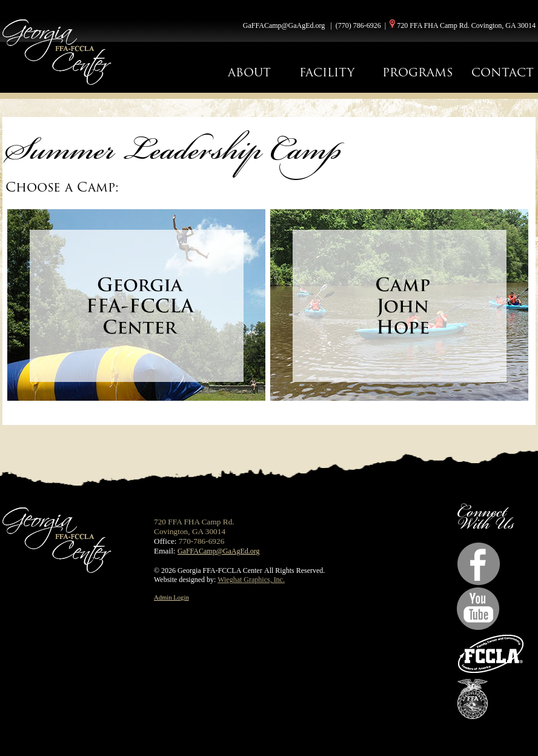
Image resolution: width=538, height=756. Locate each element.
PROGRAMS (418, 72)
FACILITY (327, 72)
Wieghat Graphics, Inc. (251, 580)
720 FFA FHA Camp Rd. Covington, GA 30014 (466, 25)
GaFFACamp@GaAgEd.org (284, 25)
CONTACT (503, 72)
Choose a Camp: (62, 187)
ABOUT (249, 72)
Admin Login (171, 597)
